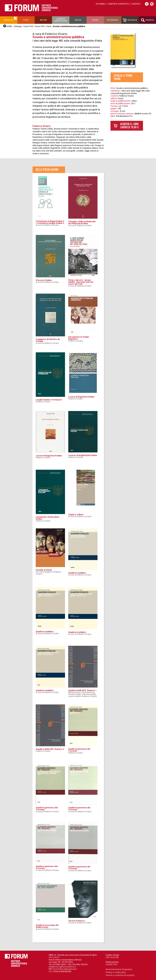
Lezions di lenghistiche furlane (83, 455)
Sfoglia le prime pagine (123, 77)
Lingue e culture (76, 515)
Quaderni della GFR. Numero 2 (50, 749)
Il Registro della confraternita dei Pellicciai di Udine (82, 223)
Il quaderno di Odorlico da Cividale (48, 340)
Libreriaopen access (61, 20)
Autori (43, 20)
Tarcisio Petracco (77, 921)
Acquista (130, 20)
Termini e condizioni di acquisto (120, 975)
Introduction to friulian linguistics (79, 338)
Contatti (136, 4)
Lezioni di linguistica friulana (81, 397)
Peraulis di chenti (44, 570)
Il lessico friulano (44, 280)
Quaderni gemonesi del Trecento (79, 750)
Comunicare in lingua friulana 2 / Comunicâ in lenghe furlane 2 (50, 222)
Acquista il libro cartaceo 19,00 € (130, 126)
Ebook (78, 20)
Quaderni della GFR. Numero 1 (82, 690)
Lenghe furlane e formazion (49, 400)
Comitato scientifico (118, 4)
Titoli (26, 20)
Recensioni (113, 20)
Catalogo (9, 20)
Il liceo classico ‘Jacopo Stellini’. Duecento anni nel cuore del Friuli (81, 282)
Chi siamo (101, 4)
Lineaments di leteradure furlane (48, 518)
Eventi (95, 20)
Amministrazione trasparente (119, 969)
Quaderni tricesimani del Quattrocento (47, 926)
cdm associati (112, 957)
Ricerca (147, 20)
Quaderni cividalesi (77, 573)
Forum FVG (28, 26)
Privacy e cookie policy (116, 972)
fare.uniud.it (54, 957)
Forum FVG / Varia (43, 26)
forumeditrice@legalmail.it (65, 969)
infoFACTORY (112, 965)
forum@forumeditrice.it (65, 967)
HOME (9, 26)
